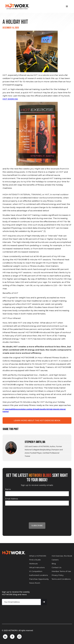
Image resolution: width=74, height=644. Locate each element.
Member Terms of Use (61, 571)
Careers (55, 560)
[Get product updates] (21, 602)
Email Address (11, 499)
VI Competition (36, 571)
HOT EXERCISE (10, 99)
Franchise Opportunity (39, 579)
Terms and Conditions (61, 579)
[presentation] (25, 512)
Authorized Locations (38, 575)
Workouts (33, 564)
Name (8, 489)
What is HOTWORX (38, 556)
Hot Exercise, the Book (62, 556)
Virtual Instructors (37, 567)
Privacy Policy (58, 575)
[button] (67, 6)
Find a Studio (35, 560)
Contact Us (56, 567)
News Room (35, 583)
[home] (17, 6)
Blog (54, 564)
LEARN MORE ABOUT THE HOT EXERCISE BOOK (37, 420)
